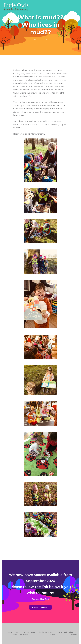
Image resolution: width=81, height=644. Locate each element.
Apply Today (40, 607)
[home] (16, 7)
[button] (76, 7)
